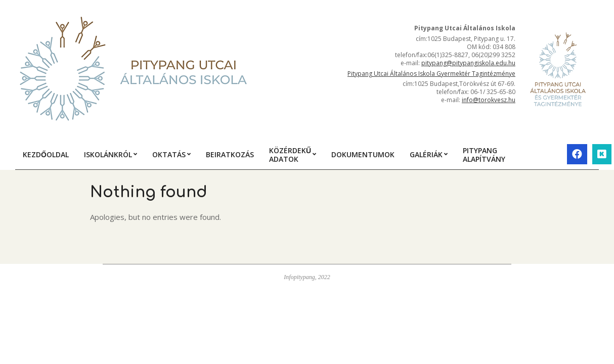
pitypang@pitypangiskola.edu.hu (468, 63)
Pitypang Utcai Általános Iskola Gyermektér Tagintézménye (431, 74)
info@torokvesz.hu (489, 100)
